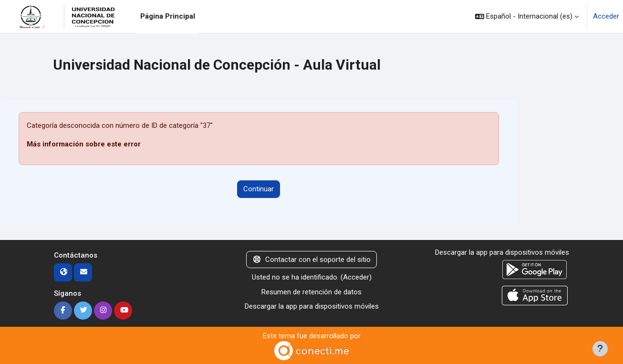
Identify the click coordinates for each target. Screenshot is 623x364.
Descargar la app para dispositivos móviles (312, 306)
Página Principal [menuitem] (168, 16)
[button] (527, 16)
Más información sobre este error (84, 144)
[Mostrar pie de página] (600, 349)
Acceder (606, 16)
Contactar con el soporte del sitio (311, 260)
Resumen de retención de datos (311, 292)
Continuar (259, 189)
